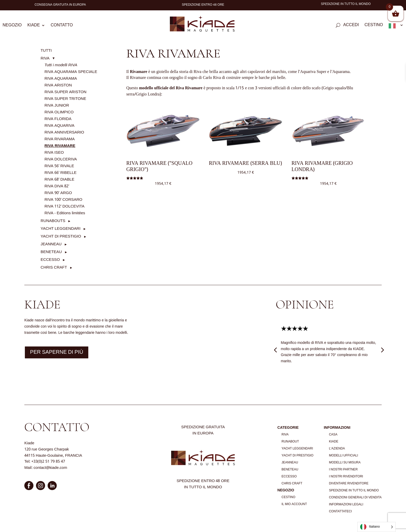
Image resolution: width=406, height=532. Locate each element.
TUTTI (46, 51)
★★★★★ (295, 329)
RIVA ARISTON (58, 85)
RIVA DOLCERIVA (61, 159)
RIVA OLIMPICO (59, 112)
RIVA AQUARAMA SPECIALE (71, 72)
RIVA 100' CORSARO (63, 200)
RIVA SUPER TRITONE (65, 99)
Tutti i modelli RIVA (61, 65)
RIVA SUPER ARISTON (66, 92)
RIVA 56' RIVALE (59, 166)
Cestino (374, 26)
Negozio (12, 26)
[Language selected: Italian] (376, 527)
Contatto (62, 26)
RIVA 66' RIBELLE (61, 173)
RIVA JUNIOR (57, 106)
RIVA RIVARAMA (60, 139)
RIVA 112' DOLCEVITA (64, 206)
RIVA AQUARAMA (61, 79)
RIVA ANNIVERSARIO (64, 132)
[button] (48, 58)
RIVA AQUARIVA (60, 126)
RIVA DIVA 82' (57, 186)
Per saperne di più (57, 352)
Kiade (34, 26)
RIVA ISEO (54, 153)
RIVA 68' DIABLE (59, 180)
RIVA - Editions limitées (65, 213)
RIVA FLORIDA (58, 119)
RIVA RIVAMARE (60, 146)
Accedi (351, 26)
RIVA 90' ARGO (58, 193)
